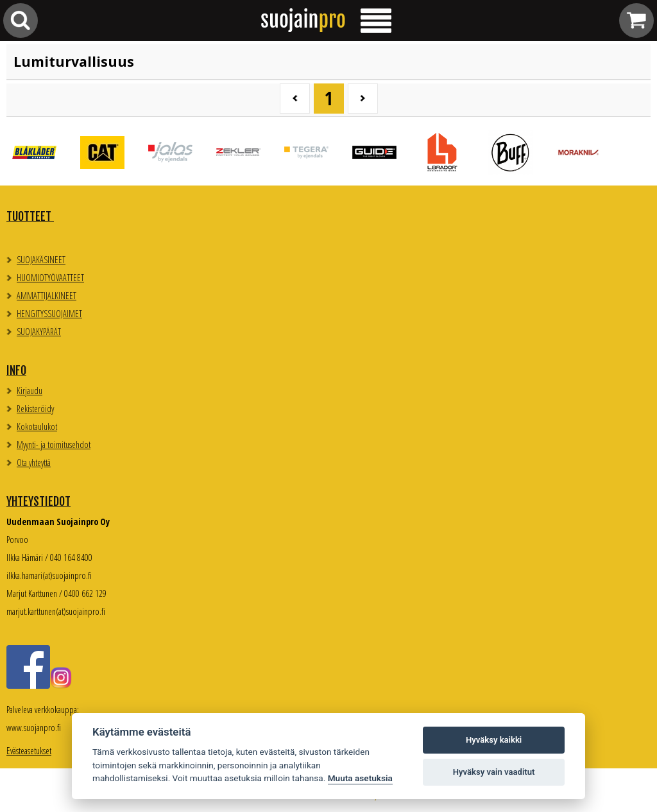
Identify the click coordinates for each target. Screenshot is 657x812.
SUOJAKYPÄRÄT (39, 332)
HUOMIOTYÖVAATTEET (50, 278)
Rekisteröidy (35, 409)
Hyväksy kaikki (494, 740)
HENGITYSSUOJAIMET (49, 314)
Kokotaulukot (37, 427)
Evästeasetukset (29, 751)
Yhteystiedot (38, 501)
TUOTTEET (30, 216)
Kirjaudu (30, 391)
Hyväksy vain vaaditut (494, 772)
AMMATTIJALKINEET (47, 296)
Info (16, 370)
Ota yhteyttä (34, 462)
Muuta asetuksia (360, 778)
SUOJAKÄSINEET (41, 260)
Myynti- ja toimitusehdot (54, 445)
